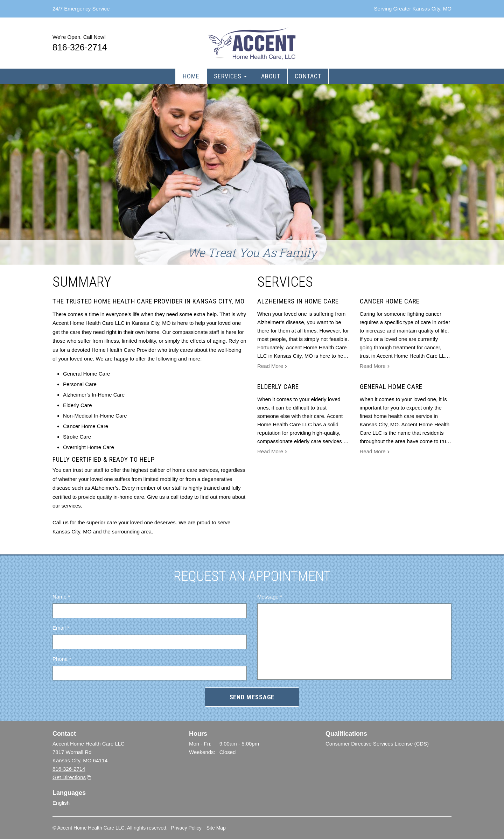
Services (230, 76)
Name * (61, 597)
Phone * (62, 659)
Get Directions (69, 777)
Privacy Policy (186, 828)
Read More (272, 367)
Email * (61, 628)
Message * (270, 597)
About (271, 76)
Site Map (216, 828)
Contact (308, 76)
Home (191, 76)
